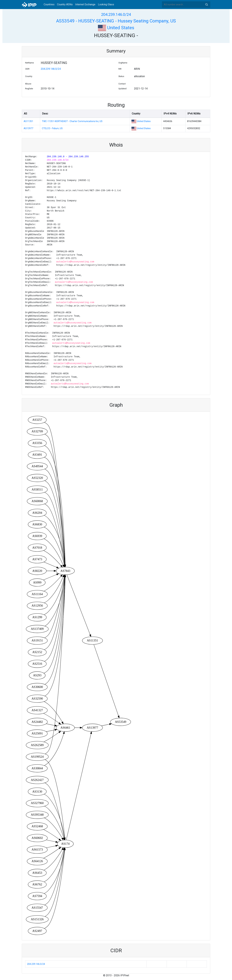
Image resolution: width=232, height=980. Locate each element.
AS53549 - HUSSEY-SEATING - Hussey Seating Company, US (116, 21)
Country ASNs (65, 4)
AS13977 (28, 128)
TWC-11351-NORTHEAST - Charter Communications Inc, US (72, 121)
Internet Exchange (85, 4)
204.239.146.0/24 (116, 15)
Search (207, 5)
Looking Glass (106, 4)
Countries (49, 4)
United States (116, 28)
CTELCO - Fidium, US (52, 128)
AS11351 (28, 121)
